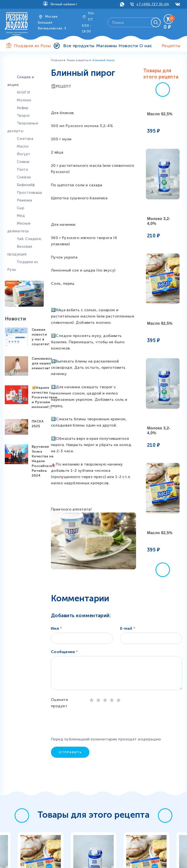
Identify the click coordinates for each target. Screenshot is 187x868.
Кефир (23, 108)
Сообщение (65, 652)
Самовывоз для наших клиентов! (42, 363)
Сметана (25, 139)
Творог (24, 116)
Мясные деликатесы (19, 227)
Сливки (23, 162)
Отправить (70, 752)
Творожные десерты (23, 127)
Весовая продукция (20, 250)
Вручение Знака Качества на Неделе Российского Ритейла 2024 (43, 461)
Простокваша (29, 193)
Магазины (107, 46)
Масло (23, 146)
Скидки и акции (21, 81)
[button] (163, 90)
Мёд (21, 216)
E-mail (128, 628)
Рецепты (171, 46)
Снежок (24, 177)
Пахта (22, 169)
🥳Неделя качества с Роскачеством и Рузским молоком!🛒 (44, 397)
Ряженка (24, 200)
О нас (146, 46)
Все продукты (79, 46)
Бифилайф (26, 185)
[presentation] (89, 723)
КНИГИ (23, 92)
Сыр (21, 208)
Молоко (24, 100)
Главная (57, 60)
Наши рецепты (78, 60)
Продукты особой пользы (22, 65)
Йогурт (24, 154)
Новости (128, 46)
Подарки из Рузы (22, 266)
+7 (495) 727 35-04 (153, 4)
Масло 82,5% (160, 114)
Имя (56, 628)
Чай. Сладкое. (29, 239)
